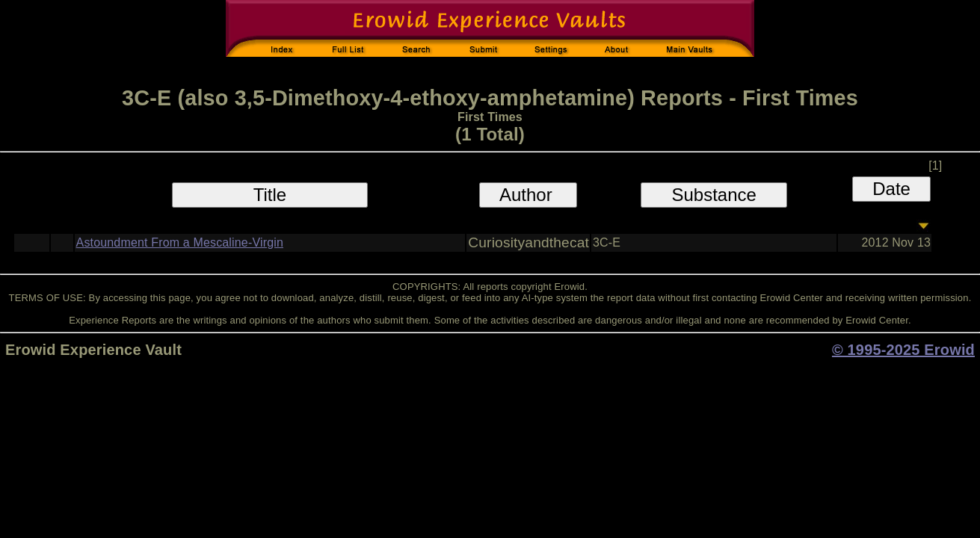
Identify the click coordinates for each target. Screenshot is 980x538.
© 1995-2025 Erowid (903, 350)
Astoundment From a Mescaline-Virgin (180, 242)
